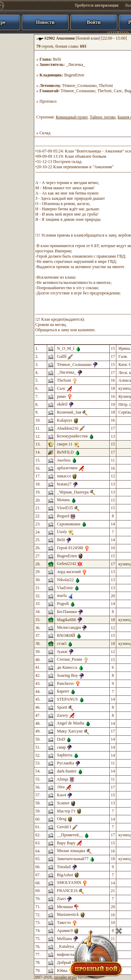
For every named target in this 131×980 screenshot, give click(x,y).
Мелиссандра (69, 627)
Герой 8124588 (70, 548)
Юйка (62, 971)
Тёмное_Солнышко (79, 86)
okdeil (62, 404)
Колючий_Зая (69, 412)
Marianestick (68, 914)
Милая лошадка (71, 851)
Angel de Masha (70, 723)
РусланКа (65, 763)
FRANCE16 (67, 891)
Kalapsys (65, 420)
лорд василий (69, 572)
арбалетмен (67, 468)
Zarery (63, 715)
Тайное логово (103, 117)
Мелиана (65, 907)
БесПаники (67, 612)
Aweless (64, 460)
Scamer (63, 803)
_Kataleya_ (67, 946)
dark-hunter (67, 771)
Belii (57, 59)
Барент (63, 691)
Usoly (62, 532)
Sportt (62, 707)
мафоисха (65, 954)
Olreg (62, 819)
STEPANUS (67, 699)
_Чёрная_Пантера (73, 492)
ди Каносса (67, 667)
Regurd (63, 516)
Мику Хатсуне (70, 731)
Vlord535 (65, 508)
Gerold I (64, 827)
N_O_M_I (66, 348)
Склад (45, 133)
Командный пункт (71, 117)
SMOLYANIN (69, 883)
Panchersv (65, 683)
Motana (63, 500)
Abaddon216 (67, 428)
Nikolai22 (65, 580)
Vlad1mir (65, 588)
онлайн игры (65, 977)
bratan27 (64, 484)
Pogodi (63, 604)
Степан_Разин (70, 659)
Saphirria (65, 755)
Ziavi (61, 899)
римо (61, 396)
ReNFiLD (65, 452)
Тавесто (64, 923)
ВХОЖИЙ (66, 635)
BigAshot (65, 875)
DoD (61, 739)
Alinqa (62, 779)
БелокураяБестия (72, 436)
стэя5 (62, 644)
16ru (61, 787)
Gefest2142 (67, 564)
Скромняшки (69, 524)
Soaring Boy (67, 675)
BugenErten (74, 75)
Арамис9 (65, 931)
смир (61, 747)
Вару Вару (66, 843)
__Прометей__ (70, 835)
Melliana (64, 939)
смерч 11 (65, 444)
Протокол (48, 101)
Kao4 (61, 795)
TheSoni (106, 86)
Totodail (64, 867)
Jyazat (62, 652)
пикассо (64, 476)
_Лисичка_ (75, 64)
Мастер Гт (66, 811)
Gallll (62, 356)
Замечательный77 (73, 859)
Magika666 (67, 620)
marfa (62, 596)
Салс (118, 91)
